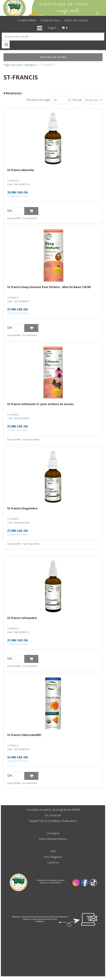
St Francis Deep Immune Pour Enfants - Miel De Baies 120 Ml (49, 287)
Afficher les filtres (53, 57)
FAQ (53, 851)
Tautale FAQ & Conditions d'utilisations (53, 821)
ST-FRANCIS (13, 181)
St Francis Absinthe (21, 170)
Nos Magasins (53, 857)
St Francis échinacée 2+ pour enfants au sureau (40, 404)
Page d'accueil (12, 65)
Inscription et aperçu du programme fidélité (53, 810)
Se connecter (53, 815)
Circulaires (53, 833)
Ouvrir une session (76, 20)
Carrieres (53, 862)
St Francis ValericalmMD (24, 735)
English (52, 28)
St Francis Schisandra (22, 618)
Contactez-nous (50, 20)
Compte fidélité (27, 20)
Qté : (10, 211)
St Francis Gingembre (22, 508)
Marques (30, 65)
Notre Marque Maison (53, 839)
